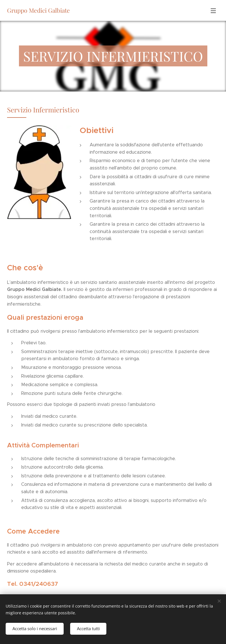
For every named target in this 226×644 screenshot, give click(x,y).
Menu (213, 11)
